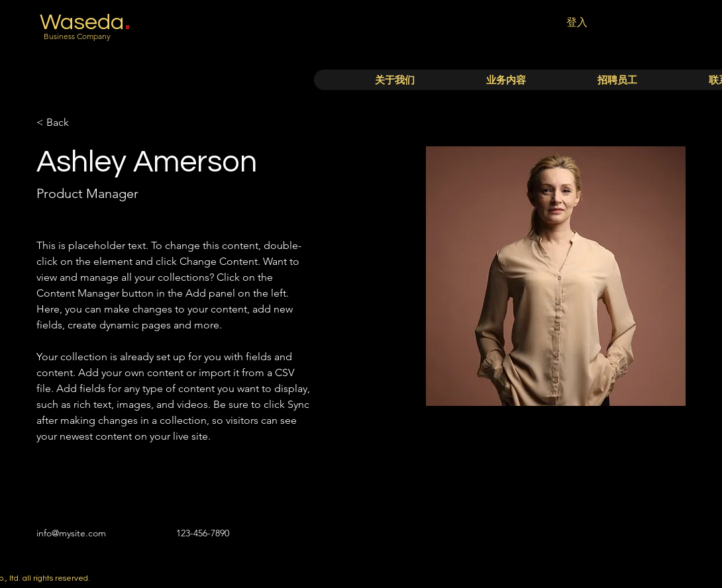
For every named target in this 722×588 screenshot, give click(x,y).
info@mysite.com (71, 533)
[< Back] (63, 123)
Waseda (82, 22)
